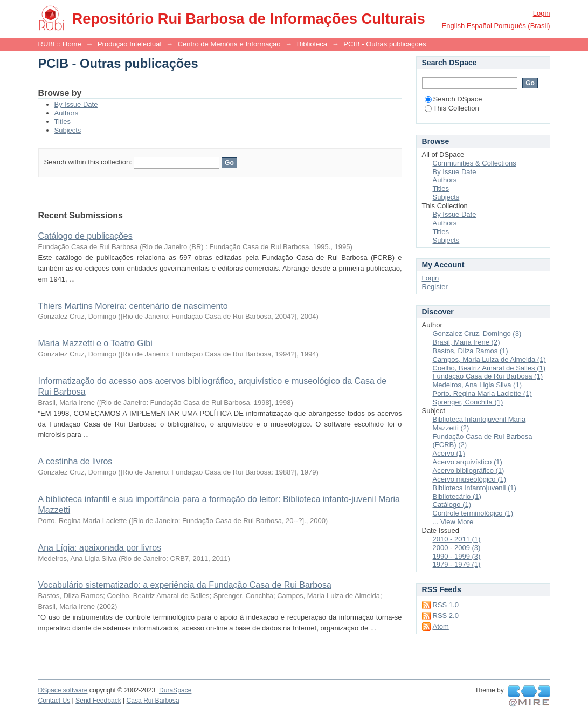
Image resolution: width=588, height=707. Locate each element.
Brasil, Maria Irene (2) (466, 342)
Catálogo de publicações (85, 236)
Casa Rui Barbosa (153, 701)
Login (542, 13)
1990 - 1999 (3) (457, 556)
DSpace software (63, 690)
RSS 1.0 (446, 605)
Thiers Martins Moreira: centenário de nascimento (133, 306)
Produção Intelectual (130, 44)
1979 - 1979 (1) (457, 564)
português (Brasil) (522, 26)
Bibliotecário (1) (457, 496)
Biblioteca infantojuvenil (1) (475, 488)
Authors (67, 113)
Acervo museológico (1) (470, 479)
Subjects (68, 130)
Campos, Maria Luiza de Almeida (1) (489, 359)
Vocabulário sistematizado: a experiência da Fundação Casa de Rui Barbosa (185, 585)
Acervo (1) (449, 453)
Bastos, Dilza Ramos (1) (471, 351)
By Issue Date (76, 104)
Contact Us (54, 701)
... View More (453, 522)
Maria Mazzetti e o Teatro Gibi (95, 343)
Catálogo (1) (452, 504)
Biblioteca (312, 44)
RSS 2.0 (446, 616)
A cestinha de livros (75, 461)
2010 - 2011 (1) (457, 539)
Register (435, 287)
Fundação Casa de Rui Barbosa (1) (488, 376)
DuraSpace (175, 690)
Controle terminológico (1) (473, 513)
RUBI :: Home (60, 44)
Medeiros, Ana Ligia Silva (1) (477, 385)
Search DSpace (454, 99)
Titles (63, 122)
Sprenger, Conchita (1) (468, 402)
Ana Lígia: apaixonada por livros (100, 548)
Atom (441, 626)
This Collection (452, 108)
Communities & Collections (475, 163)
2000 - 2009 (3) (457, 548)
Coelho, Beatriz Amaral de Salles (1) (489, 368)
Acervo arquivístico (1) (468, 462)
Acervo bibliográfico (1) (469, 471)
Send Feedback (98, 701)
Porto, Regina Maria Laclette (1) (482, 393)
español (479, 26)
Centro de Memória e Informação (229, 44)
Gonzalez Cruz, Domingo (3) (477, 334)
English (454, 26)
